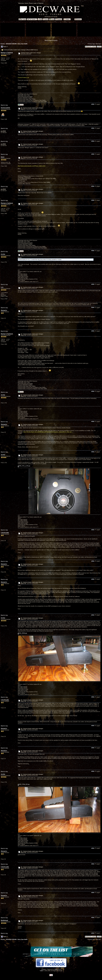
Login (35, 3)
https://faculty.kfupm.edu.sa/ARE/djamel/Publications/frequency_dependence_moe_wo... (48, 432)
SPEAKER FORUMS (11, 44)
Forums (3, 44)
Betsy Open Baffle (23, 44)
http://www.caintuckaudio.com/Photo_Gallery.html (32, 166)
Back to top (4, 105)
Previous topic (91, 44)
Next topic (98, 44)
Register (41, 3)
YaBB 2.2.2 (57, 969)
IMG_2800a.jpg (22, 633)
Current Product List (23, 78)
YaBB (41, 971)
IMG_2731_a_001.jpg (24, 466)
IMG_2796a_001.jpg (24, 784)
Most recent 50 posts (51, 40)
